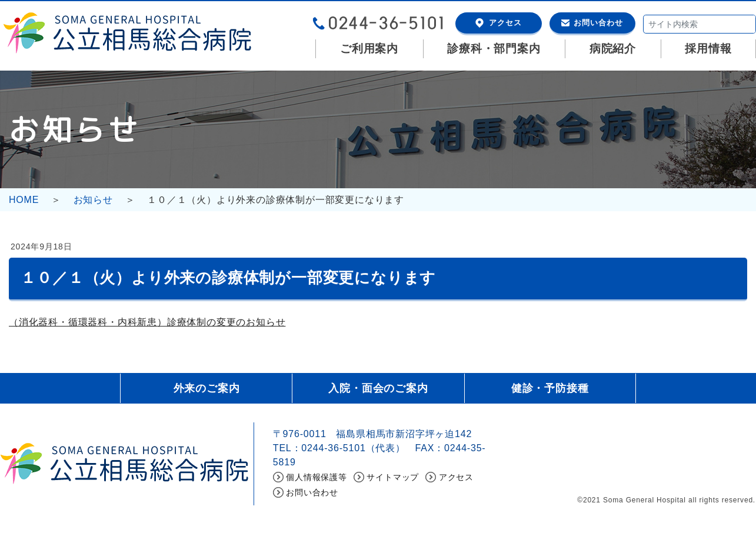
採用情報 (708, 49)
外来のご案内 (207, 388)
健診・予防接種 (550, 388)
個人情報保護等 (317, 477)
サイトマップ (393, 477)
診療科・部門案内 (494, 49)
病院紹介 (613, 49)
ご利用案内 (369, 49)
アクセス (505, 23)
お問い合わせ (598, 23)
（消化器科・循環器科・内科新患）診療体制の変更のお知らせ (147, 322)
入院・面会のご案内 (378, 388)
